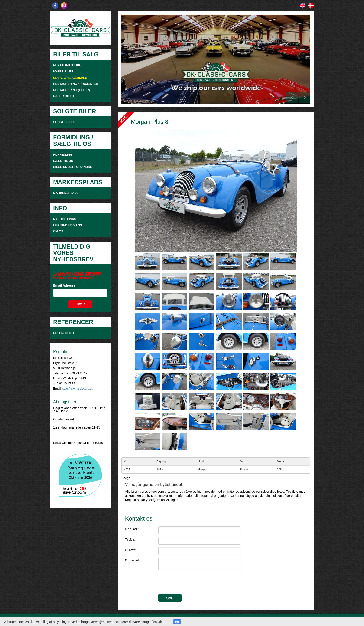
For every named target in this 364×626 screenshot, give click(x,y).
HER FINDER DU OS (68, 225)
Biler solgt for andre (73, 167)
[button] (136, 59)
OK (177, 622)
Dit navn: (130, 550)
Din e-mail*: (132, 529)
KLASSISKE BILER (67, 65)
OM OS (59, 231)
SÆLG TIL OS (63, 161)
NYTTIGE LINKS (65, 219)
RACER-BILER (64, 96)
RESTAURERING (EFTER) (71, 90)
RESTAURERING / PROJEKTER (76, 84)
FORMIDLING (63, 155)
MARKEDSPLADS (66, 193)
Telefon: (130, 540)
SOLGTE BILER (64, 122)
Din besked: (132, 560)
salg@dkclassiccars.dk (78, 388)
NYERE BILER (63, 71)
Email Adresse (64, 285)
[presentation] (194, 583)
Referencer (64, 333)
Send (170, 598)
